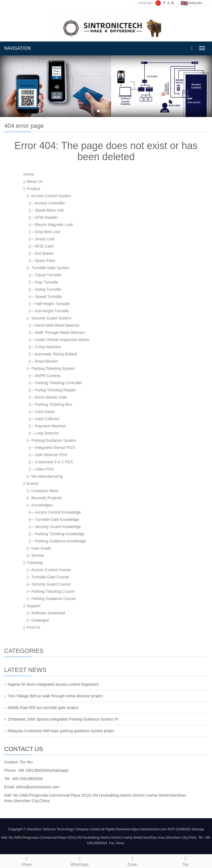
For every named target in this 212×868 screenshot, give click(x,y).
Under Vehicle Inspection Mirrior (62, 340)
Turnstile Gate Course (50, 577)
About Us (35, 181)
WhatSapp (79, 861)
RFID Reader (46, 217)
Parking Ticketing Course (53, 591)
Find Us (33, 627)
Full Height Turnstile (52, 311)
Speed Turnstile (48, 297)
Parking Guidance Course (54, 599)
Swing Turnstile (48, 289)
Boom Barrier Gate (51, 397)
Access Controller (50, 203)
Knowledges (42, 505)
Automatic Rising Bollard (56, 354)
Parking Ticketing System (53, 368)
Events (33, 484)
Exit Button (44, 253)
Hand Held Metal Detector (57, 325)
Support (34, 606)
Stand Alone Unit (49, 210)
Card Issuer (45, 412)
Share (26, 861)
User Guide (41, 548)
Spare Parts (45, 261)
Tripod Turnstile (48, 275)
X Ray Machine (48, 347)
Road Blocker (47, 361)
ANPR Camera (48, 376)
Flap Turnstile (47, 282)
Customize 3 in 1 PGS (54, 462)
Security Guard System (51, 318)
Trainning (35, 563)
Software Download (48, 613)
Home (29, 174)
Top (185, 861)
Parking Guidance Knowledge (60, 541)
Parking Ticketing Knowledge (60, 534)
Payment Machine (51, 426)
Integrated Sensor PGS (55, 448)
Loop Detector (47, 433)
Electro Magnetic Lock (54, 225)
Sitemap (198, 829)
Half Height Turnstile (52, 304)
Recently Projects (47, 498)
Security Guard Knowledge (58, 527)
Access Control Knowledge (58, 512)
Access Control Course (51, 570)
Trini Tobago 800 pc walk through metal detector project (55, 696)
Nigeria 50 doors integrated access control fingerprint (53, 684)
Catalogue (40, 620)
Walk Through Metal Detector (60, 332)
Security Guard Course (51, 584)
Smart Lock (45, 239)
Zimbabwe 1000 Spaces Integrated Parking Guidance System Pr (63, 719)
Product (33, 189)
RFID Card (44, 246)
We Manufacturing (47, 476)
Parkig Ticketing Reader (56, 390)
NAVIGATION (17, 48)
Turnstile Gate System (51, 268)
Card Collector (47, 419)
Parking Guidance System (54, 440)
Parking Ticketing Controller (59, 383)
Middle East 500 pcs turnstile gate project (43, 708)
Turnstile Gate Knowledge (57, 519)
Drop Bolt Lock (48, 232)
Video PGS (45, 469)
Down (132, 861)
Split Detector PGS (51, 455)
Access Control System (51, 196)
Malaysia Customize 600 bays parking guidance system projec (61, 731)
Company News (45, 491)
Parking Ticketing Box (54, 404)
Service (38, 555)
